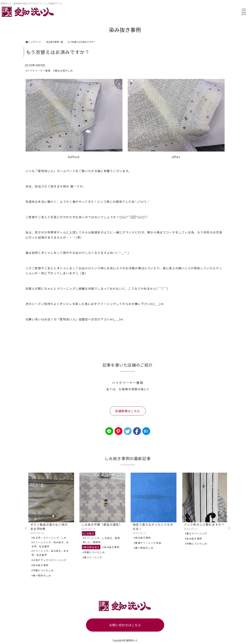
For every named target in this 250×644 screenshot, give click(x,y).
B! (146, 431)
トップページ (33, 42)
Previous (26, 528)
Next (229, 528)
